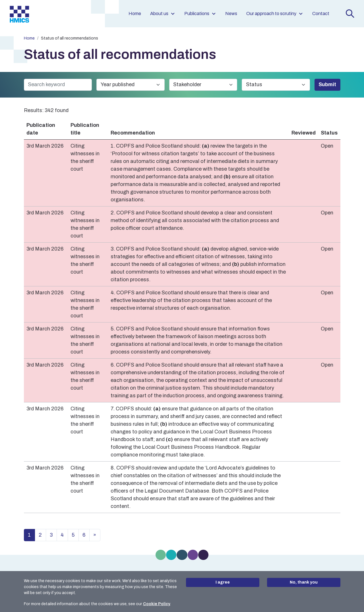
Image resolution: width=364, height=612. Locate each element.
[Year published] (131, 85)
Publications (200, 14)
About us (163, 14)
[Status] (276, 85)
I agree (223, 582)
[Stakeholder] (203, 85)
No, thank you (304, 582)
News (231, 14)
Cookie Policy (157, 604)
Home (135, 14)
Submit (327, 84)
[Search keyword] (58, 85)
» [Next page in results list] (95, 535)
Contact (321, 14)
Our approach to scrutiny (275, 14)
